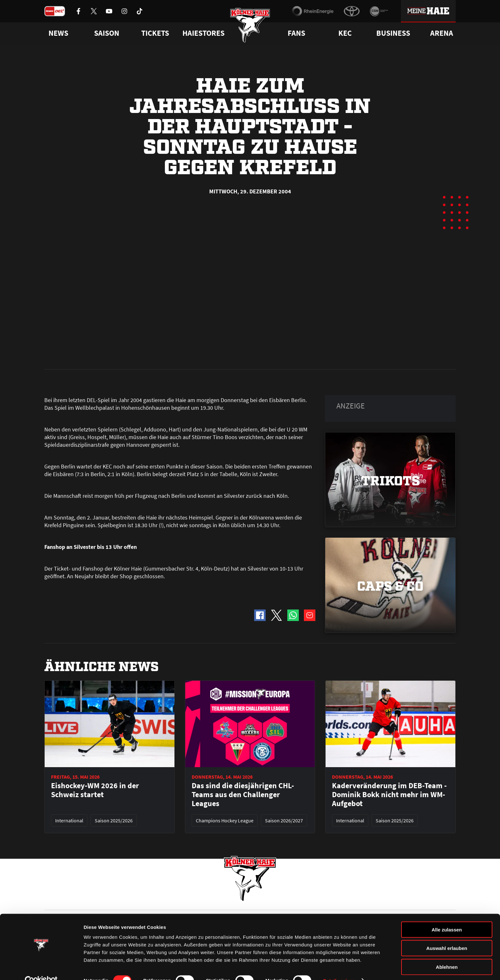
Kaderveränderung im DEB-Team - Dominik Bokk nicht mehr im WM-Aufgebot (389, 650)
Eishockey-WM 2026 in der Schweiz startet (95, 646)
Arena (442, 33)
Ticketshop (159, 900)
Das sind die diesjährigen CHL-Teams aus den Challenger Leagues (243, 650)
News (50, 900)
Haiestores (203, 33)
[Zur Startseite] (250, 26)
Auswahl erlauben (447, 935)
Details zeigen (339, 967)
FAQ (254, 900)
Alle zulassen (447, 916)
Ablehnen (447, 954)
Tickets (155, 33)
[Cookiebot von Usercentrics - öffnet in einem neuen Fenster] (41, 968)
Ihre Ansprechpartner (376, 900)
